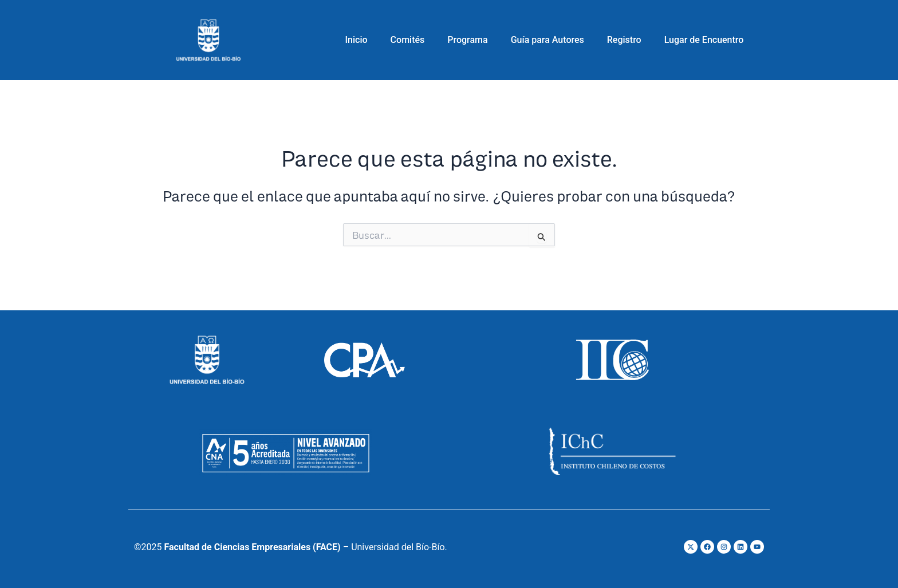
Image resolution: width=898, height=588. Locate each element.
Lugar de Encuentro (704, 40)
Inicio (357, 40)
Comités (408, 40)
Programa (467, 40)
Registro (624, 40)
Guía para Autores (548, 40)
